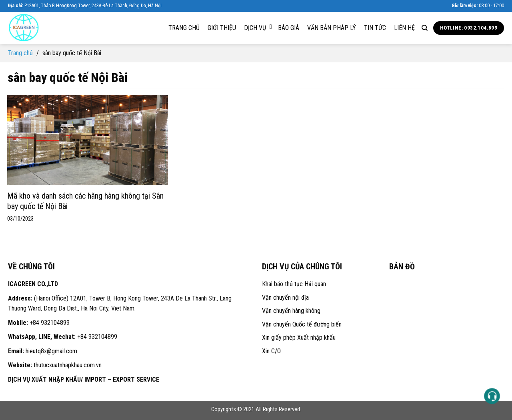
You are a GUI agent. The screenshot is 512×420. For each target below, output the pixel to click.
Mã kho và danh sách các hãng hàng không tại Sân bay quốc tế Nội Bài (85, 201)
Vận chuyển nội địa (285, 298)
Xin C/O (271, 351)
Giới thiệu (222, 28)
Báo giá (289, 28)
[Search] (425, 28)
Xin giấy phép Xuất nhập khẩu (299, 337)
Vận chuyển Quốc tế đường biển (302, 324)
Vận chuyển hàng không (291, 311)
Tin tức (375, 28)
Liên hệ (404, 28)
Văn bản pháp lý (332, 28)
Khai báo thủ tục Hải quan (294, 284)
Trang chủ (184, 28)
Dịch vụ (258, 28)
